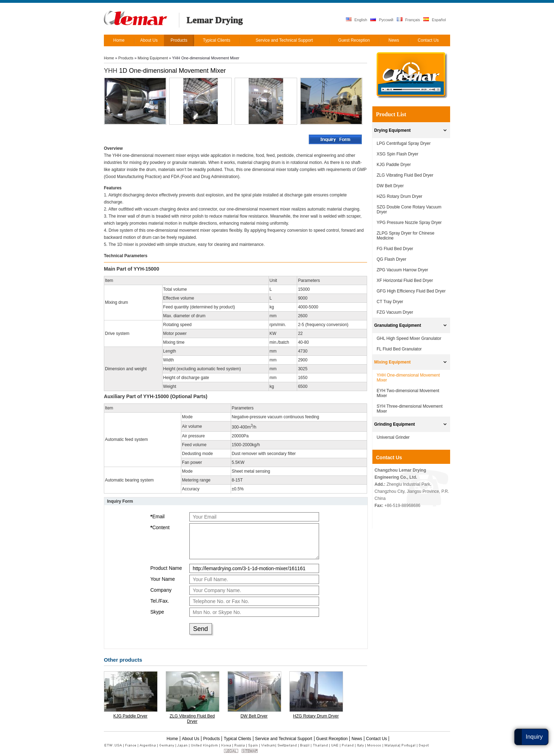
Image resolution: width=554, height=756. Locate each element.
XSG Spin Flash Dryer (397, 154)
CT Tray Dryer (390, 302)
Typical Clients (237, 739)
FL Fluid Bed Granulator (399, 349)
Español (435, 20)
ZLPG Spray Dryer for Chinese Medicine (405, 236)
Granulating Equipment (398, 325)
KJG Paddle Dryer (131, 716)
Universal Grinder (393, 437)
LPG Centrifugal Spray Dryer (404, 143)
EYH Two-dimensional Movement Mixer (408, 393)
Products (126, 58)
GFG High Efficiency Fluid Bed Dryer (411, 291)
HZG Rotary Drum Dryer (316, 716)
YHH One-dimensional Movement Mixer (408, 378)
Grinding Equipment (394, 424)
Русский (382, 20)
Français (408, 20)
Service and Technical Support (284, 739)
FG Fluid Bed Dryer (395, 249)
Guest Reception (332, 739)
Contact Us (389, 457)
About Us (191, 739)
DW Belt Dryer (254, 716)
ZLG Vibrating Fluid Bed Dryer (192, 719)
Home (109, 58)
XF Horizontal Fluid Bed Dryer (405, 280)
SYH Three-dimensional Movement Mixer (410, 409)
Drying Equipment (392, 130)
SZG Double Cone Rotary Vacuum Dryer (409, 209)
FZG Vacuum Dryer (395, 312)
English (356, 20)
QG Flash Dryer (391, 259)
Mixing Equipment (153, 58)
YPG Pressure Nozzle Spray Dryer (409, 223)
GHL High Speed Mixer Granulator (409, 338)
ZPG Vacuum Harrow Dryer (402, 270)
